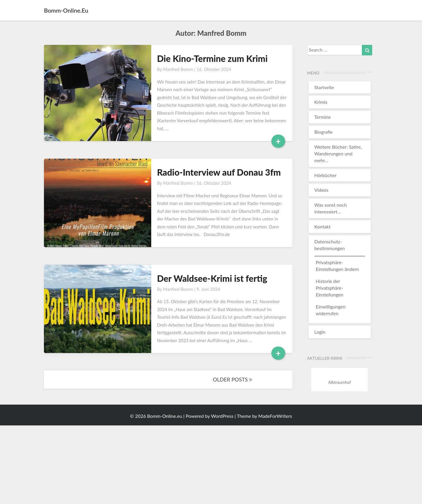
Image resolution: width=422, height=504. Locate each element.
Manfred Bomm (178, 69)
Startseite (324, 87)
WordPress (222, 416)
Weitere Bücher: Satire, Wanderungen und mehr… (338, 153)
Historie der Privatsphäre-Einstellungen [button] (330, 288)
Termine (323, 117)
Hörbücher (326, 175)
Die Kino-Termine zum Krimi (212, 58)
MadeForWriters (275, 416)
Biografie (324, 132)
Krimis (321, 102)
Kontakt (323, 226)
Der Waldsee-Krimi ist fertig (212, 278)
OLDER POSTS (232, 379)
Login (320, 332)
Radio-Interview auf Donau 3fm (219, 172)
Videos (321, 190)
